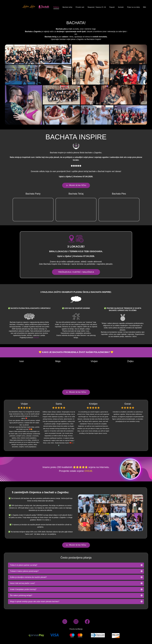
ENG (145, 7)
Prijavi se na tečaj (133, 7)
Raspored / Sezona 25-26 (97, 7)
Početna (56, 7)
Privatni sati (80, 7)
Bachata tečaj (67, 7)
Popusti (112, 7)
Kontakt (121, 7)
